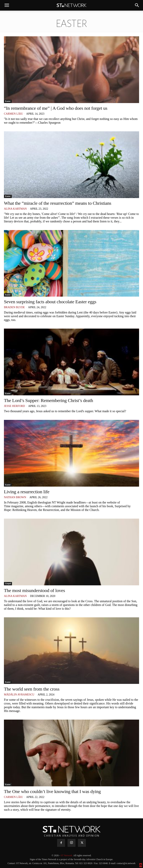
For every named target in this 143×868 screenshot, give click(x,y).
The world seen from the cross (32, 689)
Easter (8, 101)
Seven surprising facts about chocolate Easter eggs (50, 302)
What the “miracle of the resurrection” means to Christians (58, 203)
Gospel (8, 583)
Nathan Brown (15, 497)
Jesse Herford (14, 406)
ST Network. (67, 855)
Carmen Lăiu (13, 114)
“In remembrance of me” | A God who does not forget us (56, 108)
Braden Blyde (14, 307)
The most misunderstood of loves (34, 590)
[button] (7, 5)
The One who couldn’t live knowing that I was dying (52, 791)
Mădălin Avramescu (19, 695)
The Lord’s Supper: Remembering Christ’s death (49, 400)
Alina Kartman (15, 209)
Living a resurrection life (27, 492)
